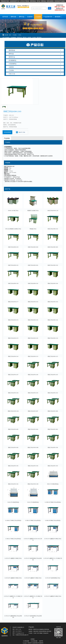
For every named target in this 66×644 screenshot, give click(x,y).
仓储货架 (30, 17)
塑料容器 (13, 17)
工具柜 (35, 633)
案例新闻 (58, 17)
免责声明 (41, 641)
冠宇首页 (5, 17)
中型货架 (40, 631)
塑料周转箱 (39, 37)
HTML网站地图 (34, 641)
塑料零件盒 (20, 37)
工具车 (38, 633)
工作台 (20, 35)
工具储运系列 (45, 633)
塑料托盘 (22, 17)
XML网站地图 (26, 641)
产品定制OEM (48, 17)
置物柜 (41, 633)
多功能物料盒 (14, 37)
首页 (10, 35)
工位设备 (38, 17)
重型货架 (44, 631)
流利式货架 (49, 631)
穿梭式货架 (36, 631)
